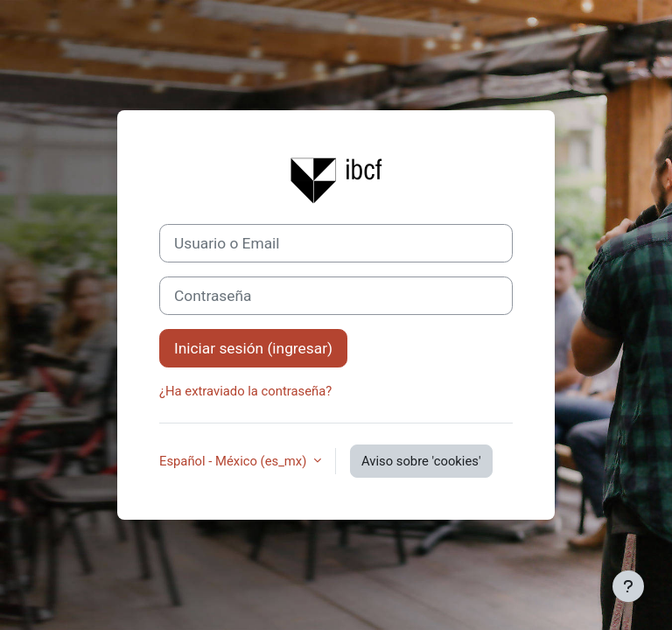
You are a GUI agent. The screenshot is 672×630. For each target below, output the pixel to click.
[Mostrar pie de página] (628, 586)
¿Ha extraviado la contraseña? (245, 391)
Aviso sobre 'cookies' (421, 461)
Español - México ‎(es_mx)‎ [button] (234, 461)
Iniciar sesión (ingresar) (253, 348)
